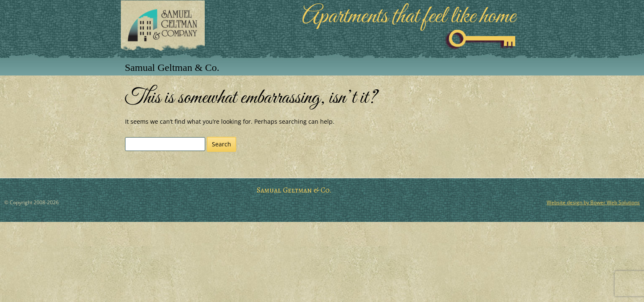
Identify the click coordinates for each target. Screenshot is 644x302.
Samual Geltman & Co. (172, 68)
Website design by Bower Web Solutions (593, 202)
